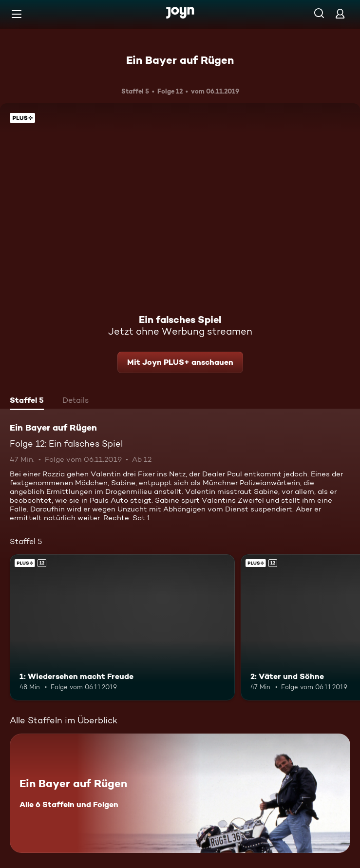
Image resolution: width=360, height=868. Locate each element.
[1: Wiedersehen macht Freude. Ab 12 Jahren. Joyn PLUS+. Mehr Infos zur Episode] (122, 627)
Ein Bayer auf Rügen (180, 60)
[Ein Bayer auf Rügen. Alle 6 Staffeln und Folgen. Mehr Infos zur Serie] (180, 793)
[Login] (340, 13)
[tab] (27, 401)
